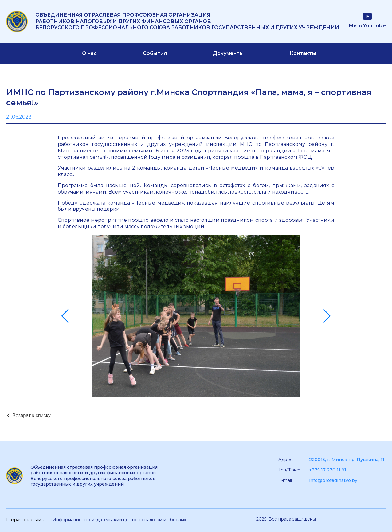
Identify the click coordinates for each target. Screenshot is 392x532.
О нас (89, 53)
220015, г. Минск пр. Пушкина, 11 (347, 460)
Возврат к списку (31, 415)
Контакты (303, 53)
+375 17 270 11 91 (328, 470)
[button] (65, 316)
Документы (228, 53)
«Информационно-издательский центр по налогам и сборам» (118, 520)
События (155, 53)
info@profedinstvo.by (333, 480)
